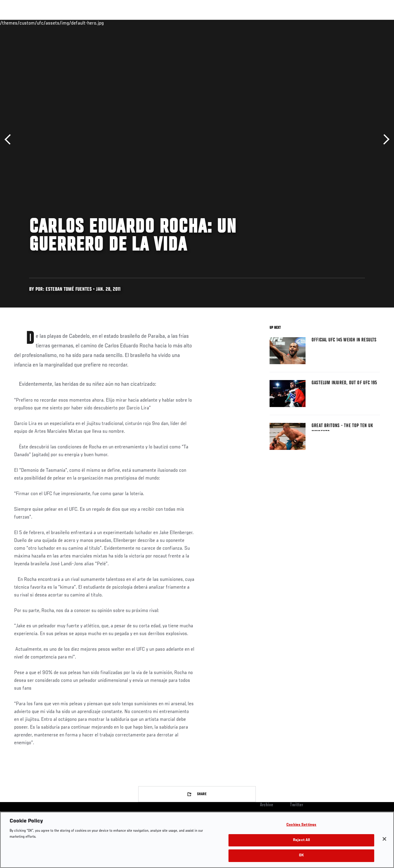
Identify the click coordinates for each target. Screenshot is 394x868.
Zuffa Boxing (331, 23)
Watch (303, 23)
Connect (278, 23)
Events (16, 23)
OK (301, 856)
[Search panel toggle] (375, 23)
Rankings (42, 23)
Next (384, 140)
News (92, 23)
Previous (10, 140)
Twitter (297, 805)
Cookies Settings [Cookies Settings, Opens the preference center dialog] (301, 825)
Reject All (301, 840)
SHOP (358, 23)
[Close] (384, 839)
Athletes (69, 23)
